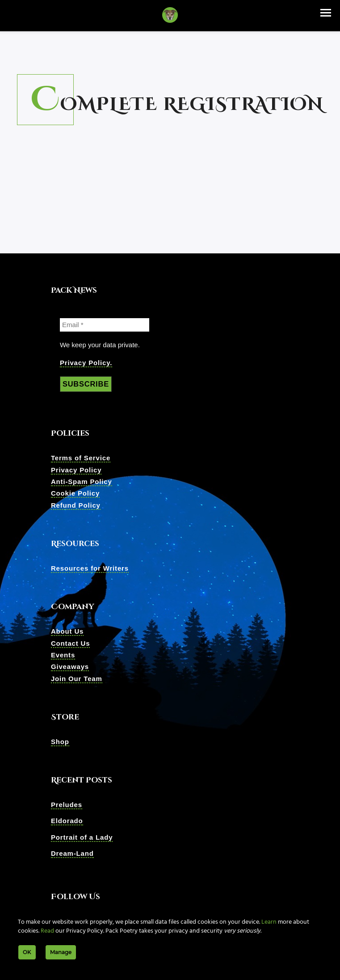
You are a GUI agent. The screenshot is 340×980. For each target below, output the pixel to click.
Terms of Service (81, 458)
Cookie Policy (75, 494)
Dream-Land (72, 854)
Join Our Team (77, 679)
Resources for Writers (90, 569)
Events (63, 655)
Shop (60, 742)
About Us (67, 632)
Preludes (67, 805)
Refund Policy (76, 506)
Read (47, 931)
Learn (269, 922)
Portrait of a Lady (82, 838)
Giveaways (70, 667)
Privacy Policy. (86, 363)
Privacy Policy (76, 470)
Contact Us (71, 644)
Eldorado (67, 822)
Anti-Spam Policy (82, 482)
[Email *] (105, 325)
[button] (326, 13)
